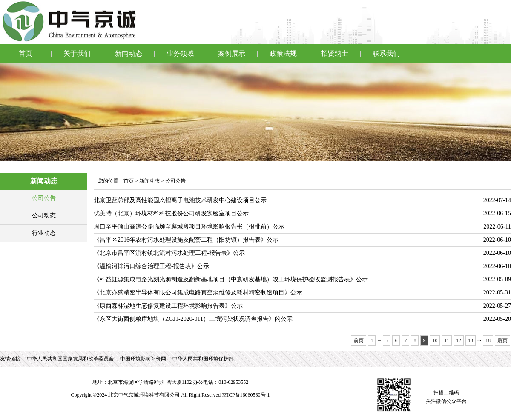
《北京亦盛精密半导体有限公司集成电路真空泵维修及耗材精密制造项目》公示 (198, 293)
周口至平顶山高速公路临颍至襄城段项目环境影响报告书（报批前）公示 (189, 227)
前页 (359, 340)
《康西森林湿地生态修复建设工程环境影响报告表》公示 (168, 306)
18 (488, 340)
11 (447, 340)
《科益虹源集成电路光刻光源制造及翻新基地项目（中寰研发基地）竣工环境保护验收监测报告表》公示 (231, 279)
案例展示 (232, 53)
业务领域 (180, 53)
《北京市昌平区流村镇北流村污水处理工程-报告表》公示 (169, 253)
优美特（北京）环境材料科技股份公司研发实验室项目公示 (171, 213)
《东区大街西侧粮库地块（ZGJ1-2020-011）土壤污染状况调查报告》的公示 (193, 319)
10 (435, 340)
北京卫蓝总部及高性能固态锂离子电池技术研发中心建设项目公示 (180, 200)
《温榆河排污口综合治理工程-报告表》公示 (151, 266)
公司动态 (44, 216)
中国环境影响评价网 (143, 359)
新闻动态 (129, 53)
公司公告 (44, 198)
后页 (502, 340)
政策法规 (283, 53)
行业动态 (44, 233)
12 (459, 340)
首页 (26, 53)
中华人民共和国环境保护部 (203, 359)
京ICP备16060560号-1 (246, 395)
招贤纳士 (335, 53)
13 (471, 340)
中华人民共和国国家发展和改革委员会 (70, 359)
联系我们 (386, 53)
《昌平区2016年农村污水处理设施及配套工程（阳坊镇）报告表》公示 (186, 240)
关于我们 (77, 53)
